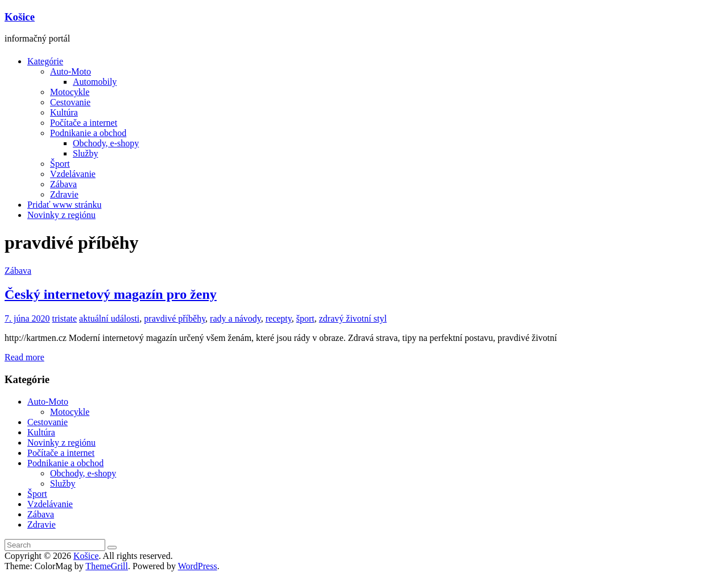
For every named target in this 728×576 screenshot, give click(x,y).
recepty (279, 318)
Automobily (95, 82)
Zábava (63, 184)
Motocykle (70, 92)
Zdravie (64, 194)
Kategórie (45, 61)
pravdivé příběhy (175, 318)
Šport (60, 164)
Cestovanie (70, 102)
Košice (20, 17)
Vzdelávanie (73, 174)
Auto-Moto (71, 71)
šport (305, 318)
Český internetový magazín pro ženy (111, 294)
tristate (65, 318)
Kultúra (64, 112)
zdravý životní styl (353, 318)
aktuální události (109, 318)
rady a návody (235, 318)
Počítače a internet (84, 123)
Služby (85, 153)
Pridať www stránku (64, 205)
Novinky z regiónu (61, 215)
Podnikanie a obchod (88, 133)
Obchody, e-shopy (106, 143)
